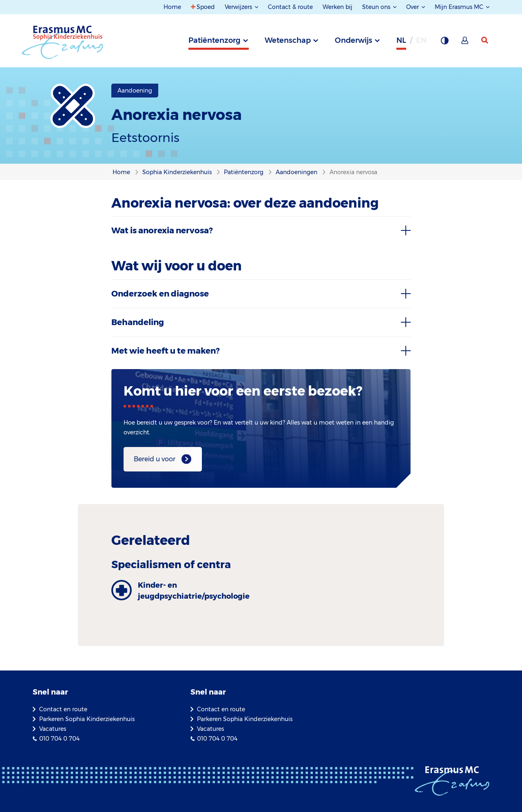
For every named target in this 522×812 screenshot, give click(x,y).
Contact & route (290, 7)
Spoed (206, 7)
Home (172, 7)
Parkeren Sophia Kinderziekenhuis (87, 719)
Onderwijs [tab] (354, 40)
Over (413, 7)
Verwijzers (239, 7)
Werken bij (337, 7)
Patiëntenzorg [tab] (215, 40)
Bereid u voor (155, 459)
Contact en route (63, 709)
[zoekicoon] (485, 40)
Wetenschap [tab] (288, 40)
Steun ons (377, 7)
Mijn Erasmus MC (460, 7)
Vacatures (53, 729)
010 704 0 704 (59, 739)
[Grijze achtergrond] (445, 43)
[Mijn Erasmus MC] (465, 43)
